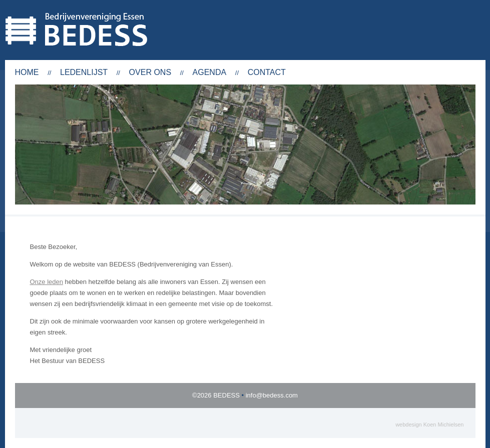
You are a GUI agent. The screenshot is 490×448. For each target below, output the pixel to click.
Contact (267, 72)
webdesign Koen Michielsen (429, 424)
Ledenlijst (84, 72)
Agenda (210, 72)
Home (27, 72)
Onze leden (47, 282)
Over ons (150, 72)
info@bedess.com (272, 395)
